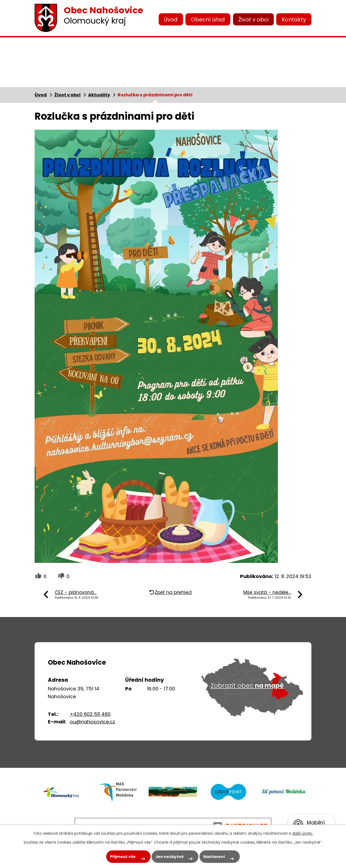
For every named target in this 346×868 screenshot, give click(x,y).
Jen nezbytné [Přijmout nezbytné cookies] (169, 856)
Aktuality (99, 95)
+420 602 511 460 (90, 714)
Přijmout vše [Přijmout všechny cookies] (122, 856)
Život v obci (253, 19)
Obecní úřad (208, 19)
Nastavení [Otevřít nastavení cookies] (214, 856)
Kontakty (294, 19)
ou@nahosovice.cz (92, 722)
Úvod (171, 19)
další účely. (303, 833)
